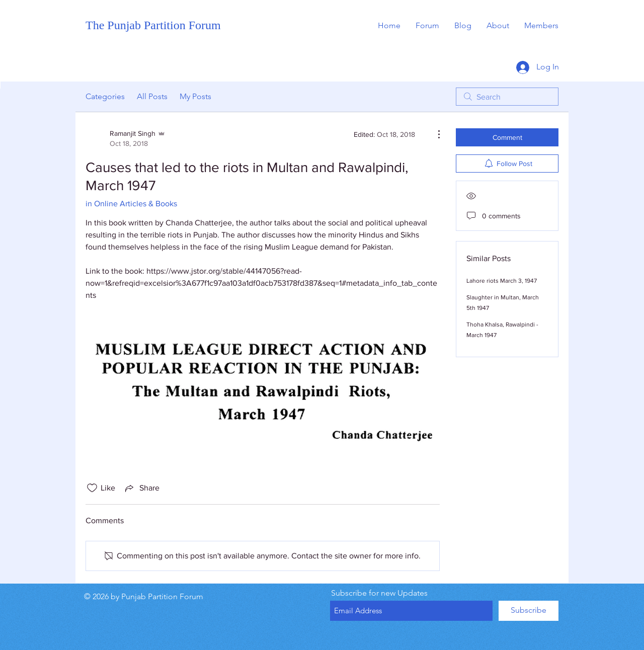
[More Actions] (434, 134)
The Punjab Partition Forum (153, 25)
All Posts (152, 96)
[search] (507, 97)
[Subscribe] (529, 611)
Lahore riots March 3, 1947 (502, 281)
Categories (105, 96)
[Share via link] (141, 488)
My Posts (195, 96)
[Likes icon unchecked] (92, 488)
